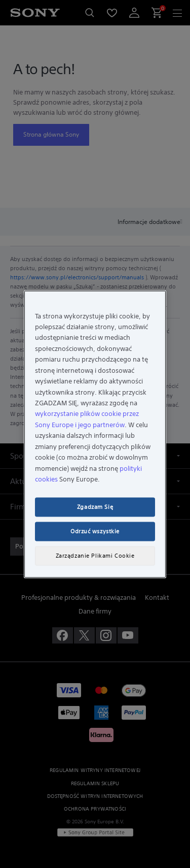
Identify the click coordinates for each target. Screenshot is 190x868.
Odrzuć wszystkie (95, 531)
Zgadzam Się (95, 506)
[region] (95, 434)
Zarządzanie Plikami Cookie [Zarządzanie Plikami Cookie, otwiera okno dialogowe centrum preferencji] (95, 555)
